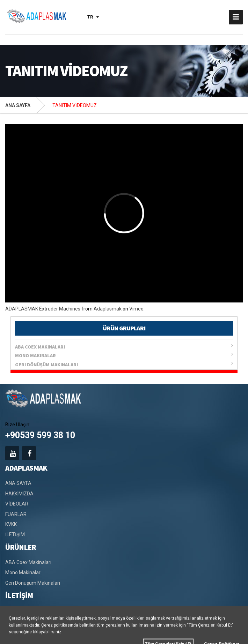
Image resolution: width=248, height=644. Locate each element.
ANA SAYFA (18, 105)
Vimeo (136, 309)
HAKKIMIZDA (19, 494)
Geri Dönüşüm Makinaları (124, 364)
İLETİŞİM (15, 534)
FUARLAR (16, 514)
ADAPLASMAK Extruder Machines (43, 309)
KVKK (11, 524)
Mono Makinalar (124, 355)
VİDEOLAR (17, 504)
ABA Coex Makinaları (124, 346)
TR (93, 17)
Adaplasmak (108, 309)
